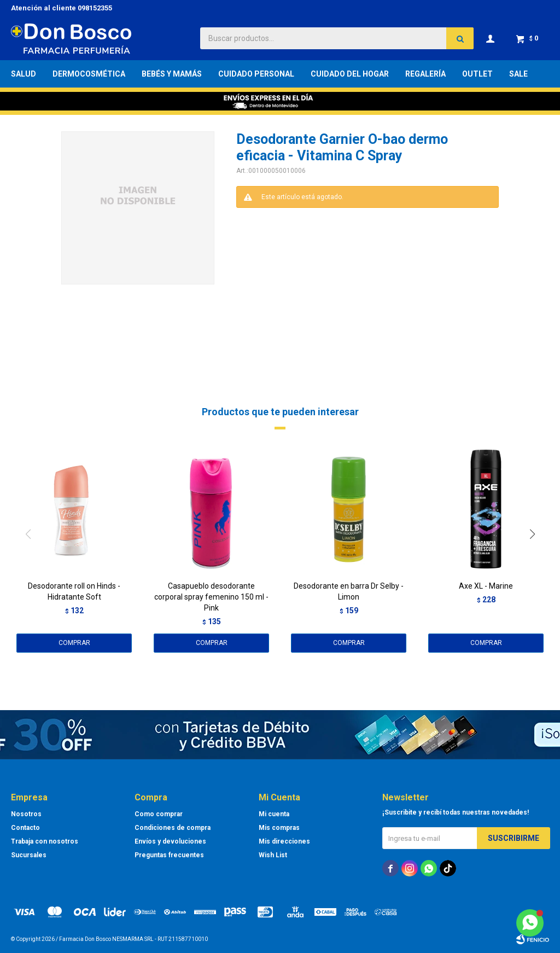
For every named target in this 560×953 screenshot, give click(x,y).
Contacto (25, 828)
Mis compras (279, 828)
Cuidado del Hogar (350, 74)
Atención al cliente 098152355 (62, 8)
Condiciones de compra (173, 828)
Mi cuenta (274, 814)
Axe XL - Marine (486, 586)
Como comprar (159, 814)
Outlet (477, 74)
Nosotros (26, 814)
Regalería (425, 74)
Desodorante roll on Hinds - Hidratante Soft (74, 591)
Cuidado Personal (256, 74)
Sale (518, 74)
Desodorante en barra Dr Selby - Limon (349, 591)
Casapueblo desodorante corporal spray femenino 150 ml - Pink (211, 597)
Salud (24, 74)
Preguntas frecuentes (169, 855)
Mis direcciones (284, 841)
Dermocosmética (89, 74)
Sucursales (29, 855)
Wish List (273, 855)
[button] (536, 556)
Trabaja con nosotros (45, 841)
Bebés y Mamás (172, 74)
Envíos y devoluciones (170, 841)
